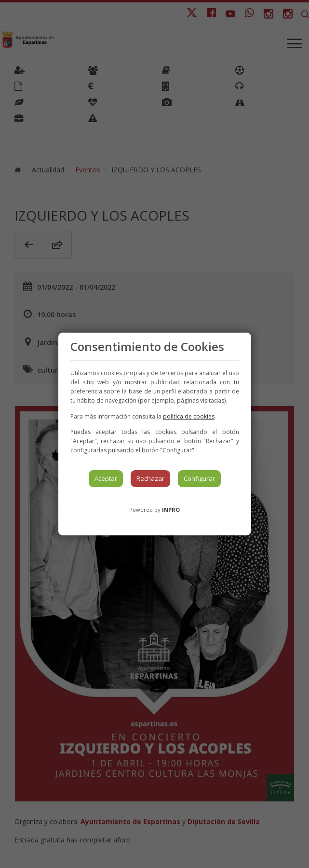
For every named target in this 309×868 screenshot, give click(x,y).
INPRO (171, 510)
